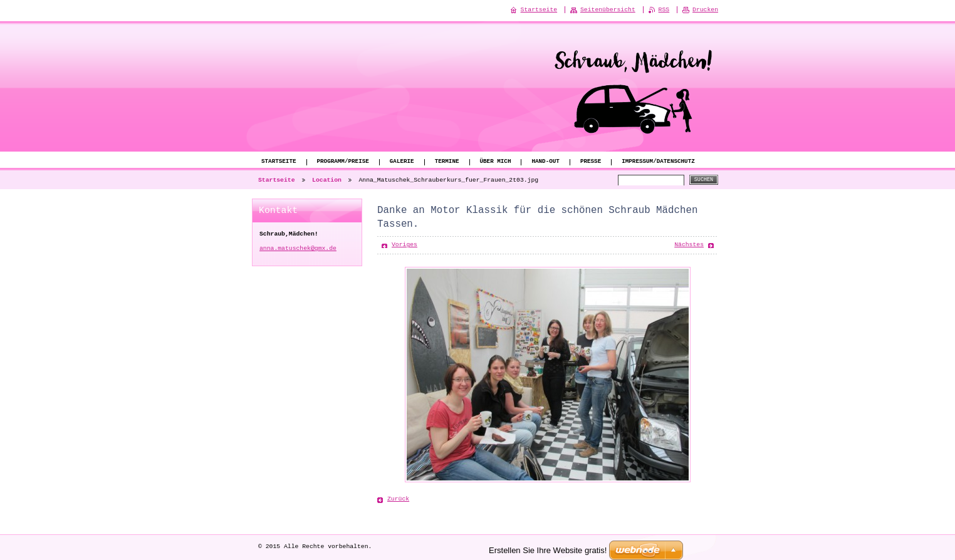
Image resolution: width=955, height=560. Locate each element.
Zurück (398, 499)
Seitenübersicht (608, 10)
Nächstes (689, 245)
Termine (447, 162)
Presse (591, 162)
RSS (664, 10)
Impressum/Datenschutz (658, 162)
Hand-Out (545, 162)
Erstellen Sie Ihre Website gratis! (548, 550)
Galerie (402, 162)
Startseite (279, 162)
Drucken (705, 10)
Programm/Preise (343, 162)
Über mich (495, 162)
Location (327, 180)
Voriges (404, 245)
